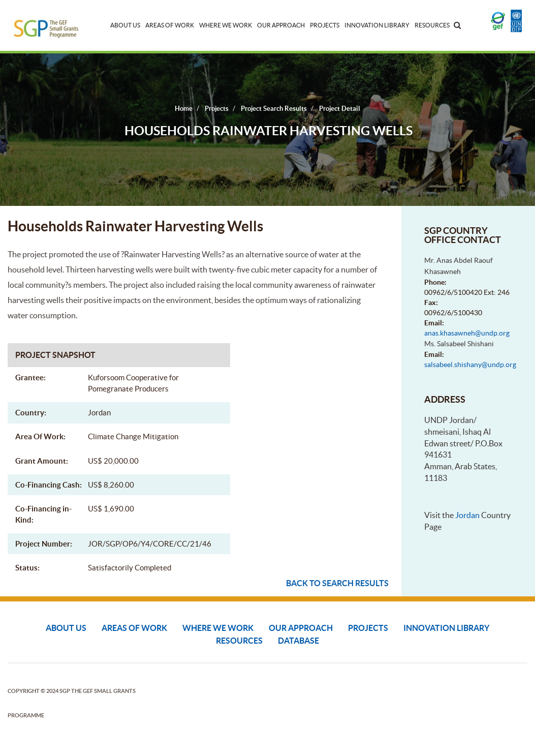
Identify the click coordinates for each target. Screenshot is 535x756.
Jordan (467, 515)
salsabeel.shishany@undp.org (470, 365)
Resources (432, 25)
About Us (125, 25)
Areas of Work (170, 25)
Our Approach (281, 25)
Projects (325, 25)
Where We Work (226, 25)
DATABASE (298, 641)
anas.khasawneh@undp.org (467, 333)
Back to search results (337, 583)
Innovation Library (377, 25)
